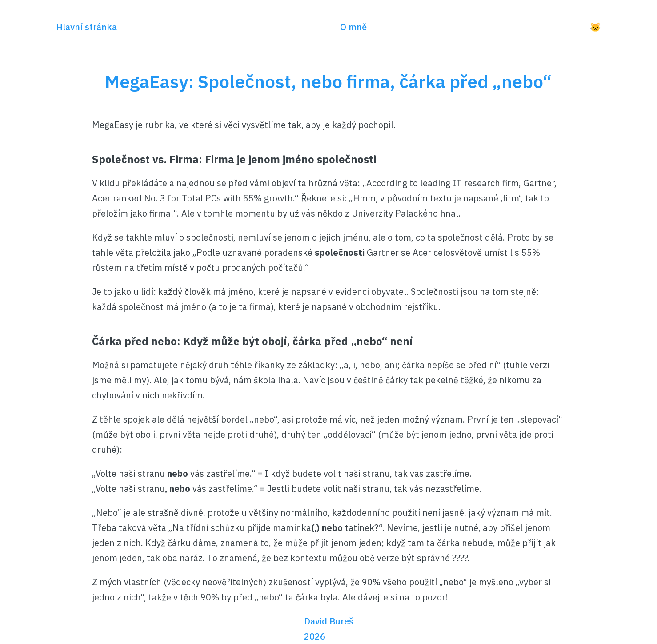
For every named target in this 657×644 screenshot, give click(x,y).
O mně (353, 27)
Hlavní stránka (86, 27)
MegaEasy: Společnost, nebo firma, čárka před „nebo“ (328, 81)
